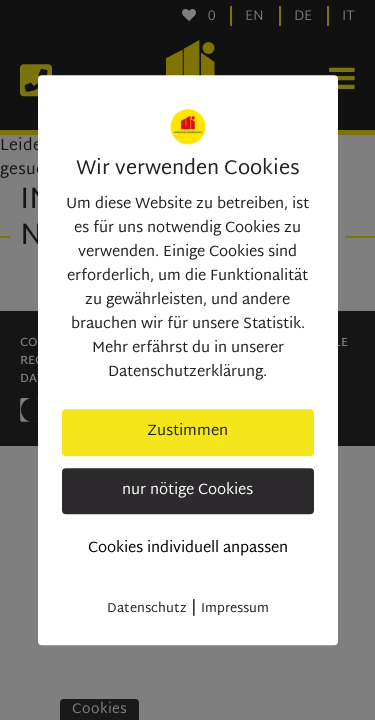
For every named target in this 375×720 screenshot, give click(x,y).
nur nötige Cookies (187, 490)
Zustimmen (187, 431)
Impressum (235, 609)
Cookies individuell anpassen (188, 548)
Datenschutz (147, 609)
